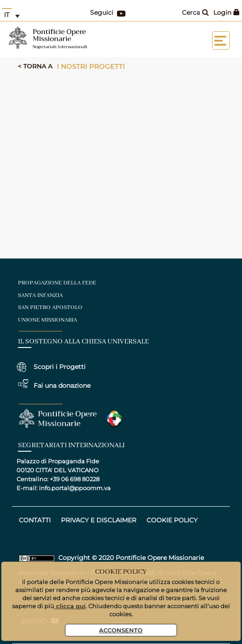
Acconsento (121, 630)
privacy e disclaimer (99, 520)
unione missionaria (48, 320)
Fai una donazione (62, 386)
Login (227, 13)
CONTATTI (35, 520)
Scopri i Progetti (60, 367)
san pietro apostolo (50, 307)
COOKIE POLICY (172, 520)
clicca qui (70, 606)
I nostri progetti (91, 66)
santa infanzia (40, 295)
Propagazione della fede (57, 283)
